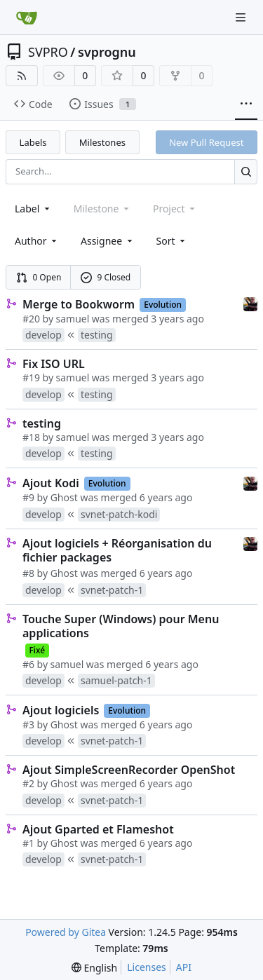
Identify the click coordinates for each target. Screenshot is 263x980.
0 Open (39, 277)
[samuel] (250, 303)
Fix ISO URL (54, 364)
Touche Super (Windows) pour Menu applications (121, 626)
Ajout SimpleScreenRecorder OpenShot (129, 770)
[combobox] (33, 209)
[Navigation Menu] (242, 17)
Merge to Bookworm (79, 304)
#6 (28, 664)
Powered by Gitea (66, 932)
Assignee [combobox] (108, 241)
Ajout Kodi (51, 483)
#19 (31, 377)
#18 (31, 437)
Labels (33, 142)
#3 (28, 724)
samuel (73, 319)
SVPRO (48, 52)
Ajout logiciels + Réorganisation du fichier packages (117, 550)
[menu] (172, 241)
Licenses (147, 967)
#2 (28, 783)
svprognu (107, 52)
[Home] (27, 18)
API (184, 967)
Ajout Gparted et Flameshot (98, 829)
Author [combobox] (37, 241)
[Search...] (246, 171)
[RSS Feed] (22, 76)
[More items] (246, 104)
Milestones (102, 142)
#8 (28, 573)
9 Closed (106, 277)
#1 (28, 843)
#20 (31, 319)
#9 (28, 497)
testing (42, 423)
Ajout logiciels (61, 710)
